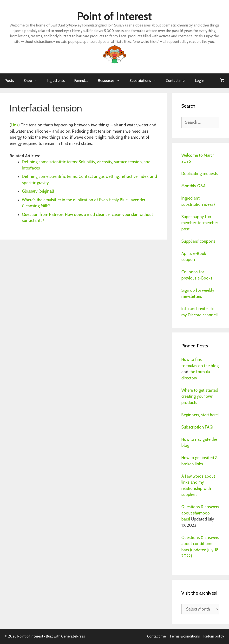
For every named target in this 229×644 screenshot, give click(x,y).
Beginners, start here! (200, 415)
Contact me (157, 636)
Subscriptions (145, 81)
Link (15, 125)
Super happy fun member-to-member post (200, 223)
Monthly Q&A (193, 186)
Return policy (214, 636)
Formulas (81, 81)
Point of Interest (114, 16)
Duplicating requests (200, 174)
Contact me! (176, 81)
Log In (200, 81)
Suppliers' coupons (198, 241)
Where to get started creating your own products (200, 396)
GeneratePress (73, 636)
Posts (9, 81)
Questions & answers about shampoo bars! (200, 513)
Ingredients (56, 81)
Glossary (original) (38, 191)
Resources (111, 81)
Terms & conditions (185, 636)
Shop (33, 81)
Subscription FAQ (197, 427)
